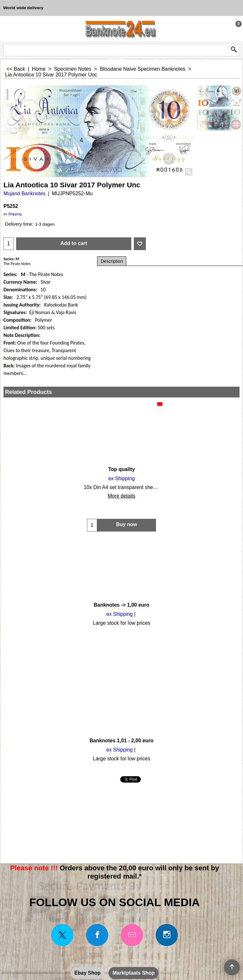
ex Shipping (13, 214)
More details (42, 496)
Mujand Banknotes (25, 193)
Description (112, 261)
